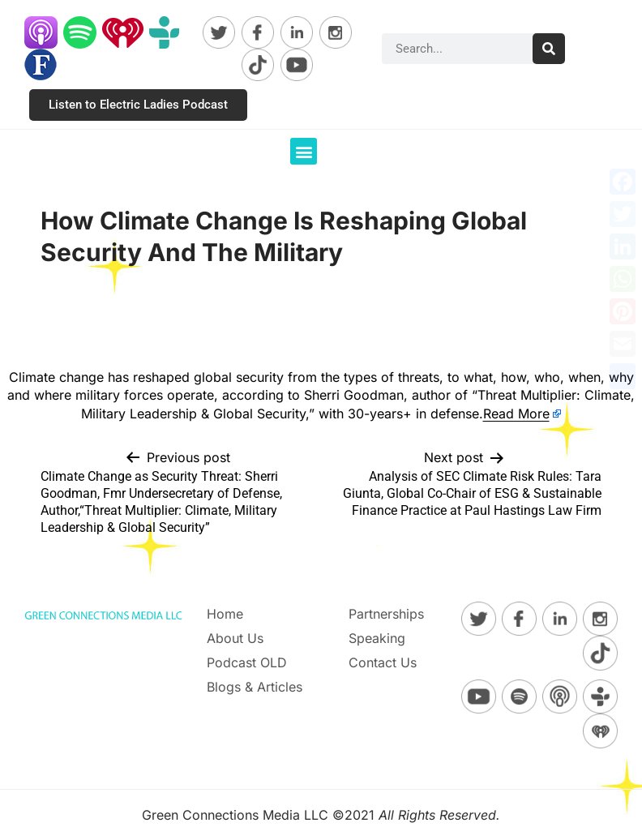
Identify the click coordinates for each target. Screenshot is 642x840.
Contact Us (383, 662)
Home (225, 614)
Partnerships (386, 614)
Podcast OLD (247, 662)
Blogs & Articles (255, 687)
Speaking (377, 638)
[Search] (549, 49)
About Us (235, 638)
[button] (304, 151)
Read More (516, 414)
